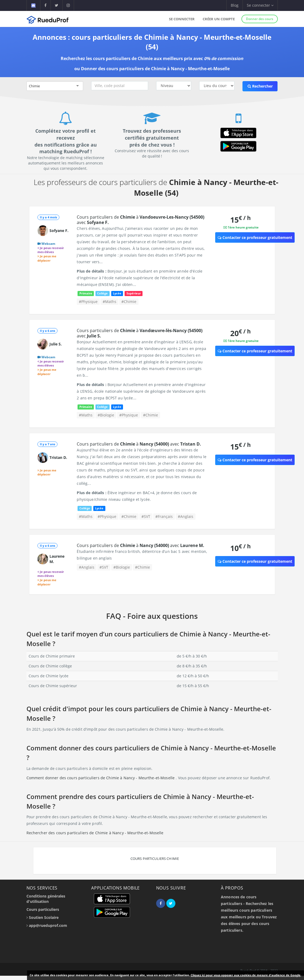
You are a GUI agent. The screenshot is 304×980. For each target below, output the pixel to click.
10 (240, 548)
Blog (235, 5)
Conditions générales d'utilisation (46, 899)
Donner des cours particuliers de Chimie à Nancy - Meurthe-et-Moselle (155, 69)
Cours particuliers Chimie (155, 859)
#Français (164, 516)
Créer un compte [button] (219, 19)
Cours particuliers (43, 909)
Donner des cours (260, 19)
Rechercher (260, 86)
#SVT (146, 516)
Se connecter (182, 19)
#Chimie (129, 302)
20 (240, 333)
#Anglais (186, 516)
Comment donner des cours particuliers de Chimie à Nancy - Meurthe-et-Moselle (101, 778)
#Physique (88, 302)
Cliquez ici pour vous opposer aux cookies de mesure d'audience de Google (246, 975)
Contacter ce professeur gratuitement (255, 237)
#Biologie (106, 415)
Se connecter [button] (260, 5)
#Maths (109, 302)
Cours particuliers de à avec (141, 220)
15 (240, 220)
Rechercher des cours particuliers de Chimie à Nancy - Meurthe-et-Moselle (95, 833)
